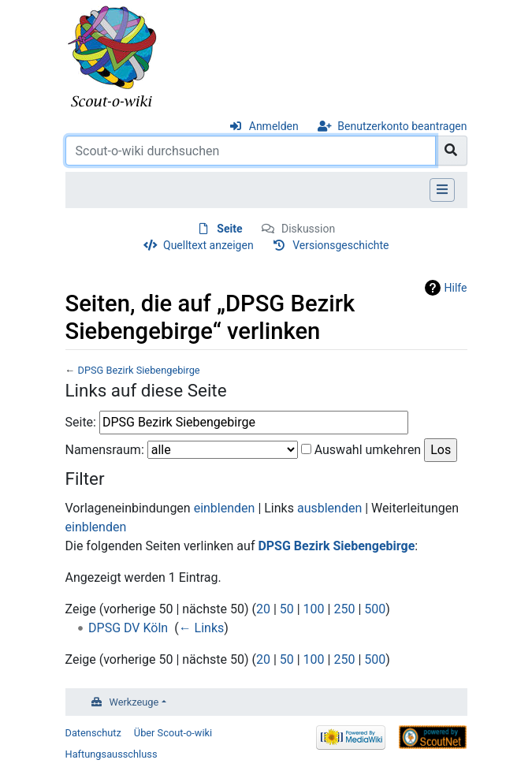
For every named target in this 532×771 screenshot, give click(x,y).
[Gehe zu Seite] (451, 151)
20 (263, 609)
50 (287, 609)
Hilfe (456, 288)
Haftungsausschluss (112, 754)
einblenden (225, 508)
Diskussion (308, 229)
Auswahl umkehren (368, 450)
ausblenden (329, 508)
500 (375, 609)
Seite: (81, 422)
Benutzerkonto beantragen (402, 126)
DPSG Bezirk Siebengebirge (138, 370)
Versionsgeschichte (340, 245)
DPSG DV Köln (128, 628)
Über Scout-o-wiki (173, 733)
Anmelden (274, 126)
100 (314, 609)
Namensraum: (105, 450)
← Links (202, 628)
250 (344, 609)
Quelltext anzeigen (208, 245)
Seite (229, 229)
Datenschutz (93, 733)
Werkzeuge (134, 702)
